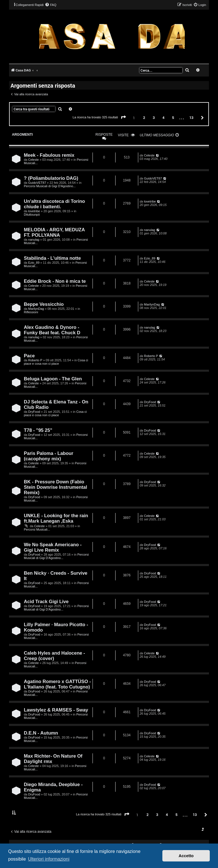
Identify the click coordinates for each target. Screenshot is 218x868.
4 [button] (163, 117)
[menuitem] (51, 5)
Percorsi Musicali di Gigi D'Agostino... (50, 186)
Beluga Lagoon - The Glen (53, 379)
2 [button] (144, 117)
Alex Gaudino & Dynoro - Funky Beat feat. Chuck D (52, 330)
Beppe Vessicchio (44, 304)
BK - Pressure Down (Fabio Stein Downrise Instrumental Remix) (55, 487)
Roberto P (35, 360)
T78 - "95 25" (38, 430)
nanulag (34, 240)
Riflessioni (31, 312)
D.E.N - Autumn (41, 733)
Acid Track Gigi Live (46, 601)
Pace (29, 356)
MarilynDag (36, 309)
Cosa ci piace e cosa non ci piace (56, 362)
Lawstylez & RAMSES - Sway (56, 710)
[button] (123, 117)
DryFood (34, 412)
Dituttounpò (32, 215)
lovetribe (34, 211)
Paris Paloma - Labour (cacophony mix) (49, 456)
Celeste (33, 160)
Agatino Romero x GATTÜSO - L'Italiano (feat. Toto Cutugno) (57, 684)
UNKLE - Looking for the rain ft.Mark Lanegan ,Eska (56, 518)
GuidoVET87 (37, 183)
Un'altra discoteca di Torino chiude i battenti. (54, 204)
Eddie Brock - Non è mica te (55, 281)
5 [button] (173, 117)
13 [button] (191, 117)
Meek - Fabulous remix (49, 155)
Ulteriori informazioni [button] (49, 859)
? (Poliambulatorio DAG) (51, 178)
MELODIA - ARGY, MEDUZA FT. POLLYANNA (54, 232)
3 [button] (154, 117)
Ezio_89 (34, 263)
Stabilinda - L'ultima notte (52, 258)
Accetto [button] (186, 856)
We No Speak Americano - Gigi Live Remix (53, 547)
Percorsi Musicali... (37, 529)
